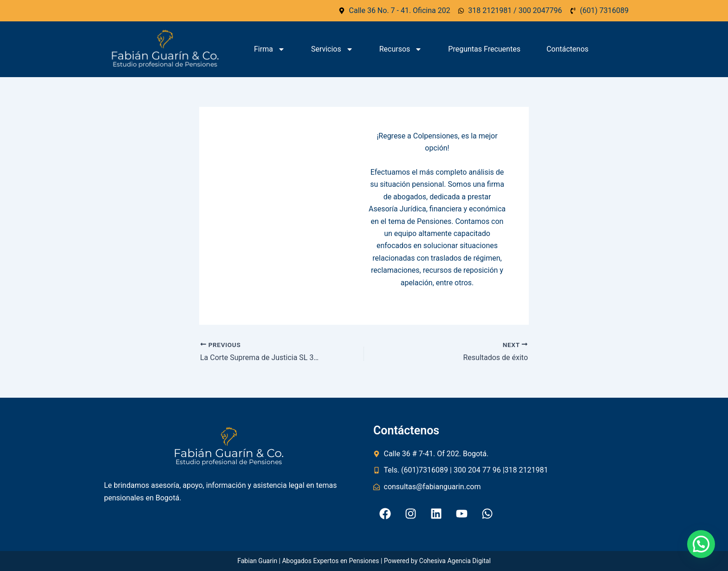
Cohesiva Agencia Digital (455, 561)
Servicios (332, 49)
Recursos (401, 49)
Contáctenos (568, 49)
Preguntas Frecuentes (484, 49)
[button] (701, 544)
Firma (270, 49)
